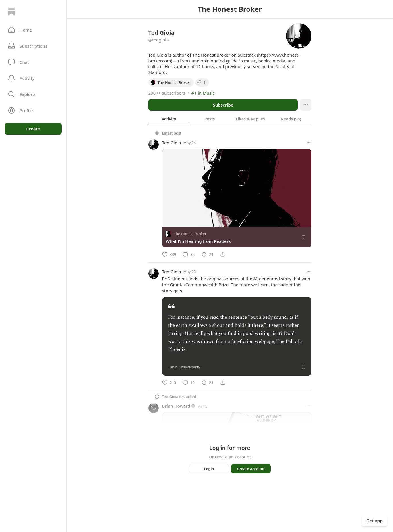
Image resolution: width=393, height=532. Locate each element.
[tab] (169, 119)
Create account (251, 469)
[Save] (303, 237)
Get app (374, 521)
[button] (33, 30)
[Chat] (33, 62)
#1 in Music (203, 93)
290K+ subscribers (167, 93)
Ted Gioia (172, 143)
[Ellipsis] (306, 105)
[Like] (169, 254)
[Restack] (207, 254)
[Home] (11, 11)
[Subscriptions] (33, 46)
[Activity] (33, 78)
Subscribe (223, 105)
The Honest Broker (190, 234)
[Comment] (189, 254)
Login (209, 469)
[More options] (309, 143)
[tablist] (230, 119)
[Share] (223, 254)
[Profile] (33, 110)
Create (33, 129)
